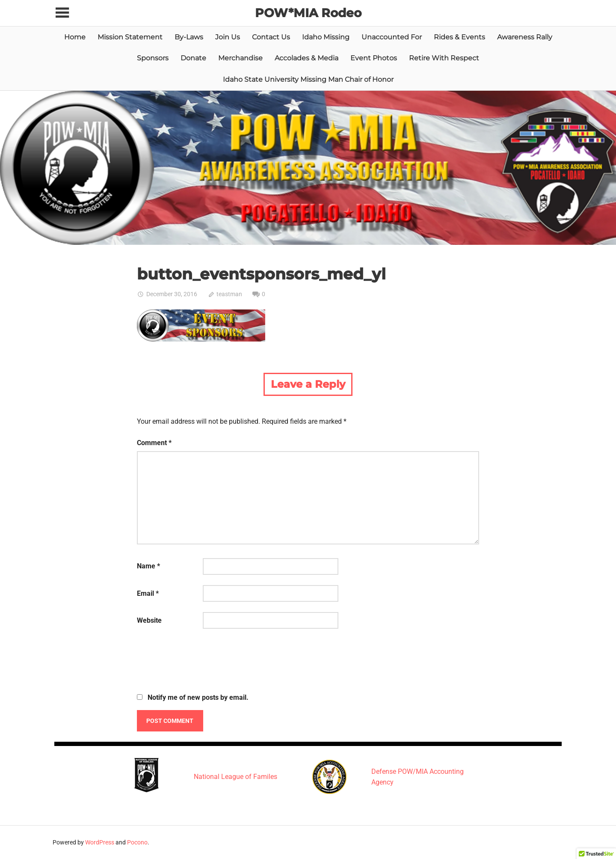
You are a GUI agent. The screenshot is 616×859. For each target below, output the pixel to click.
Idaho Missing (326, 37)
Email (148, 593)
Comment (154, 443)
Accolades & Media (307, 58)
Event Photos (374, 58)
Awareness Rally (525, 37)
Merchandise (240, 58)
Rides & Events (459, 37)
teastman (229, 294)
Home (75, 37)
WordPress (100, 842)
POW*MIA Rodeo (308, 13)
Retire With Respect (444, 58)
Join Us (228, 37)
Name (148, 566)
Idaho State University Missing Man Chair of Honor (308, 79)
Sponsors (153, 58)
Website (149, 620)
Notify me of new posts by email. (198, 697)
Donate (193, 58)
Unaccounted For (392, 37)
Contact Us (271, 37)
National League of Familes (235, 777)
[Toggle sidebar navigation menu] (62, 13)
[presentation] (202, 662)
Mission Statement (130, 37)
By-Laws (189, 37)
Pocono (137, 842)
